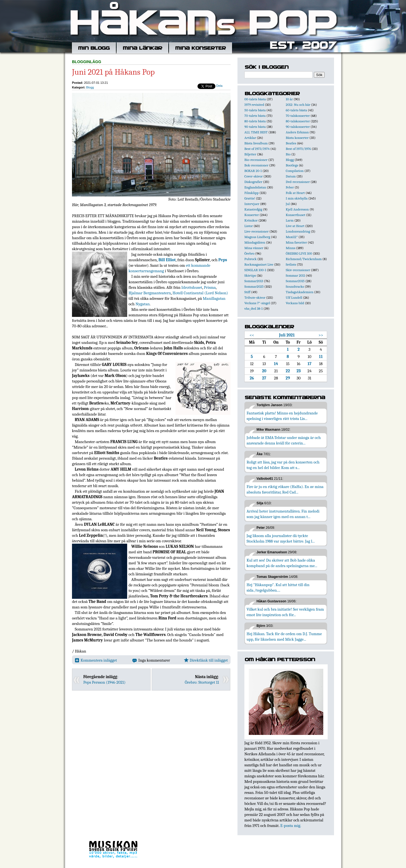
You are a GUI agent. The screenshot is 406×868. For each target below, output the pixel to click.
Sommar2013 (254, 281)
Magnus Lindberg (257, 237)
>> (321, 335)
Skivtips (250, 275)
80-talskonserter (298, 121)
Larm (290, 220)
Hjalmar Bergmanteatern (150, 293)
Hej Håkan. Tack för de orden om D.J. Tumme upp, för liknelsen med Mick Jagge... (284, 637)
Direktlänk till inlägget (206, 660)
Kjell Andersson (297, 209)
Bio (288, 154)
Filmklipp (252, 193)
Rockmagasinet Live (259, 264)
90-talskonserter (298, 127)
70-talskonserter (298, 116)
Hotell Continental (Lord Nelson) (200, 293)
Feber (290, 187)
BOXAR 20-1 (253, 171)
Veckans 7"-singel (257, 303)
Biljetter (250, 154)
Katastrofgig (253, 209)
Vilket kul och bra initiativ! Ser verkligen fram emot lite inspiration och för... (285, 612)
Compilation (295, 171)
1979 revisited (254, 105)
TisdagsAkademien (300, 292)
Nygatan (142, 304)
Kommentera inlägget (96, 660)
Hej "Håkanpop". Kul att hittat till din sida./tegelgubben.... (278, 587)
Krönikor (251, 220)
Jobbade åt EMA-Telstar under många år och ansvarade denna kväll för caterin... (284, 440)
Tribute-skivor (255, 297)
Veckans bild (295, 303)
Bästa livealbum (256, 143)
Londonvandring (298, 231)
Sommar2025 (254, 286)
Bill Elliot (167, 260)
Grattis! (250, 198)
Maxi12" (292, 237)
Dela (219, 86)
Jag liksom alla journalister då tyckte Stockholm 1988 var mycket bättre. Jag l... (281, 538)
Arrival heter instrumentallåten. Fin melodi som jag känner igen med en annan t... (283, 514)
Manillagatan (214, 298)
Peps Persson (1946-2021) (104, 682)
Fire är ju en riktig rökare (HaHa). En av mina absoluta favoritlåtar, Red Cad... (285, 489)
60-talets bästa (296, 110)
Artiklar (250, 138)
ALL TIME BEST (256, 132)
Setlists (291, 264)
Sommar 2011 (295, 275)
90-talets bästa (255, 127)
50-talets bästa (255, 110)
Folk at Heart (295, 193)
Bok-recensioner (256, 165)
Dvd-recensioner (298, 182)
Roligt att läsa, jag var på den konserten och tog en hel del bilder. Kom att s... (283, 465)
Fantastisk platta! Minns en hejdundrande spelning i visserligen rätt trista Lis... (282, 416)
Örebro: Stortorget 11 (202, 682)
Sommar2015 (295, 281)
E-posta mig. (291, 826)
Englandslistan (255, 187)
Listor (249, 226)
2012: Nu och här (298, 105)
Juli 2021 (287, 335)
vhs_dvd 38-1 (253, 308)
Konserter (252, 215)
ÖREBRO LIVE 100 (299, 253)
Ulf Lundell (294, 297)
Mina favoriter (296, 242)
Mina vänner (254, 248)
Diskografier (253, 182)
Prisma (210, 287)
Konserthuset (296, 215)
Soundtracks (295, 286)
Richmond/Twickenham (304, 259)
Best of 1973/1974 (257, 149)
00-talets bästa (255, 99)
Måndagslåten (255, 242)
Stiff (247, 292)
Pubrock (250, 259)
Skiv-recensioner (298, 270)
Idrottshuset (192, 287)
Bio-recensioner (256, 160)
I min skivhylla (297, 198)
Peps (223, 260)
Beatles (291, 143)
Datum (291, 176)
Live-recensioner (257, 231)
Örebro (249, 253)
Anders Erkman (297, 132)
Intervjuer (252, 204)
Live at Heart (295, 226)
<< (252, 335)
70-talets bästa (255, 116)
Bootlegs (292, 165)
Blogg (90, 87)
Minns (291, 248)
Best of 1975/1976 (298, 149)
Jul (288, 204)
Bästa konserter (297, 138)
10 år (289, 99)
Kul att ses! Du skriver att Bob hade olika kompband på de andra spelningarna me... (282, 563)
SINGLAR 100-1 (255, 270)
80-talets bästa (255, 121)
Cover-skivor (253, 176)
